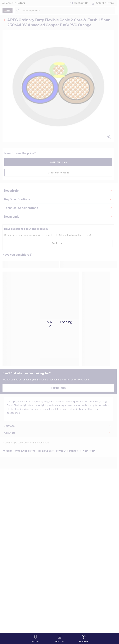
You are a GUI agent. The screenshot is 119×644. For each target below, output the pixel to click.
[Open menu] (35, 639)
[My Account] (84, 639)
